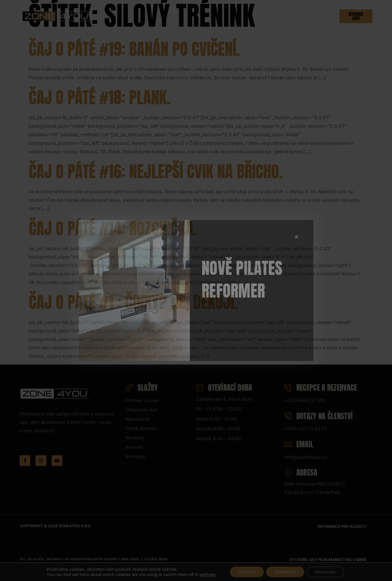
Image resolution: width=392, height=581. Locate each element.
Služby (125, 16)
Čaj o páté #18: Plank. (100, 97)
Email (299, 444)
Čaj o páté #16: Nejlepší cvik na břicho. (156, 171)
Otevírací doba (224, 388)
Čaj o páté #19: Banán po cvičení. (134, 49)
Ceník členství (227, 16)
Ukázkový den (158, 16)
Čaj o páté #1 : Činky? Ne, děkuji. (133, 302)
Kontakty (310, 16)
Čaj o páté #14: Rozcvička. (113, 228)
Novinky (259, 16)
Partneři (283, 16)
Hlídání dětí (192, 16)
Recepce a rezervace (321, 388)
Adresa (301, 472)
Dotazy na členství (319, 416)
